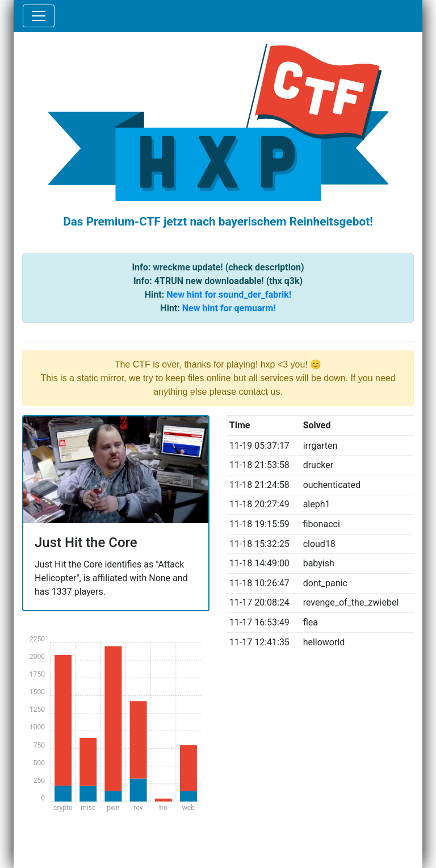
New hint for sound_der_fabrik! (229, 295)
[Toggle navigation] (39, 16)
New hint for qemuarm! (229, 308)
